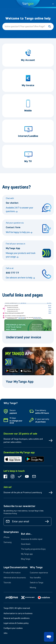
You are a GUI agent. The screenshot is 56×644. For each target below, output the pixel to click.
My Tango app (27, 554)
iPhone (6, 537)
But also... (27, 534)
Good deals (26, 544)
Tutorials (7, 582)
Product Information (12, 573)
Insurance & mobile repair (32, 539)
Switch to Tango (37, 582)
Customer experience (39, 573)
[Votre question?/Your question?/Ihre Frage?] (28, 26)
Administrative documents (15, 578)
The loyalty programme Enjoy (33, 549)
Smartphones (11, 532)
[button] (53, 3)
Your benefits (35, 578)
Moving (33, 587)
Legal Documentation (16, 567)
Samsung (8, 542)
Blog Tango (26, 559)
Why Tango (36, 567)
